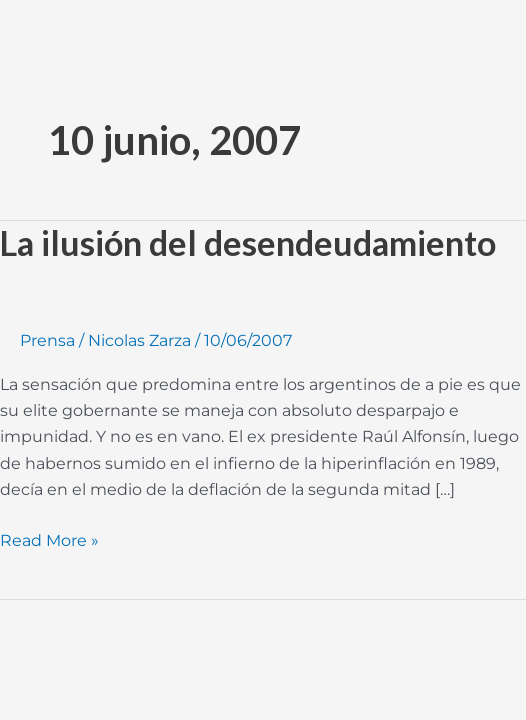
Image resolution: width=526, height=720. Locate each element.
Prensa (47, 340)
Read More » (49, 539)
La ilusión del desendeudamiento (248, 242)
